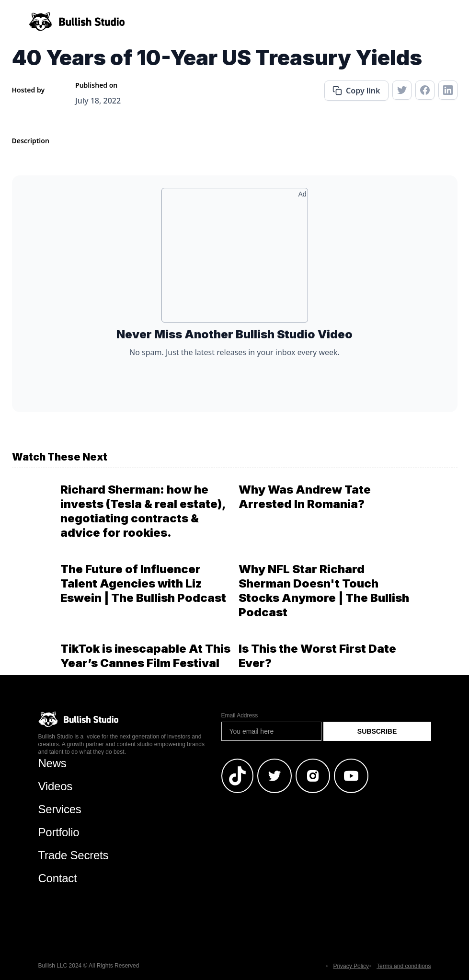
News (52, 763)
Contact (58, 878)
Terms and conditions (404, 966)
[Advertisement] (235, 259)
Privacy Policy (351, 966)
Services (60, 809)
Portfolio (59, 832)
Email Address (240, 715)
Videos (56, 786)
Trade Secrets (74, 855)
